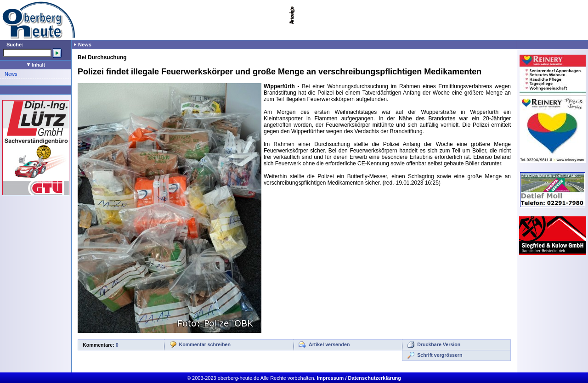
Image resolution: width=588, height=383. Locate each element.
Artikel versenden (329, 344)
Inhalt (36, 65)
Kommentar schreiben (205, 344)
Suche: (15, 45)
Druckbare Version (439, 344)
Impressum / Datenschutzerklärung (359, 378)
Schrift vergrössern (440, 355)
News (11, 74)
